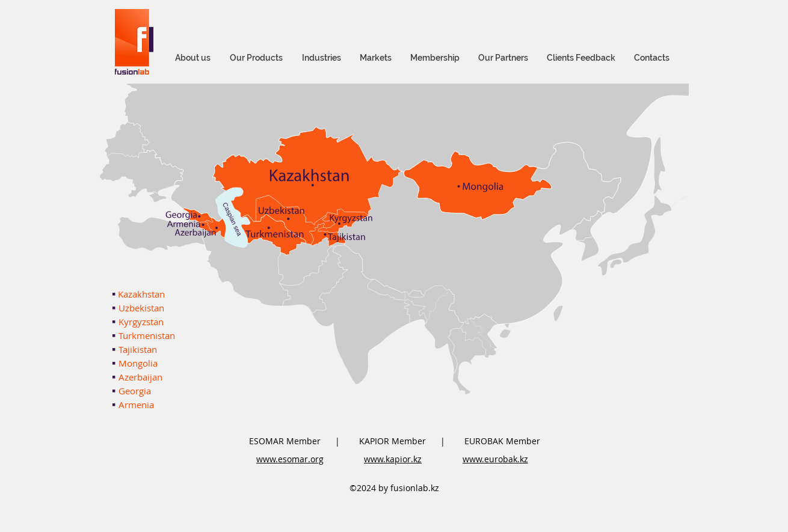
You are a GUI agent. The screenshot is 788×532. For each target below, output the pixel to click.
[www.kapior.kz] (393, 459)
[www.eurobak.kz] (495, 459)
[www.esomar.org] (290, 459)
